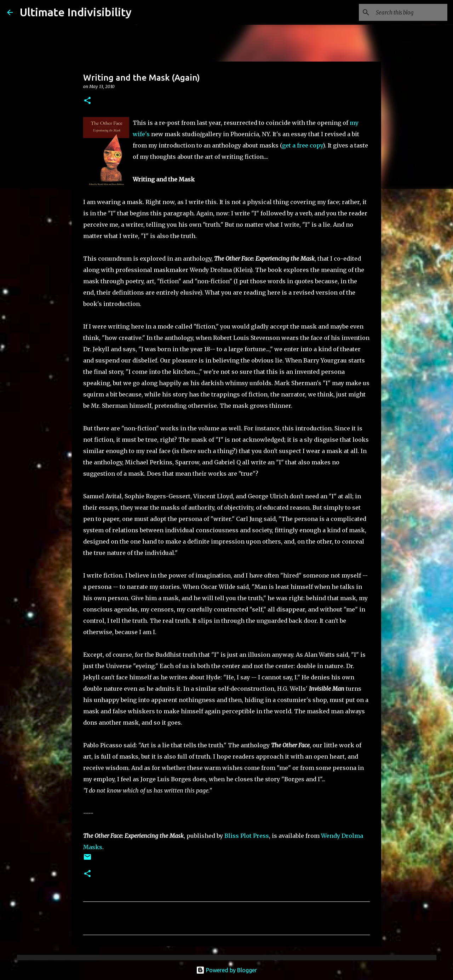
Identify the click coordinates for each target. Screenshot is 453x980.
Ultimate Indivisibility (76, 12)
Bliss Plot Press (247, 836)
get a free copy (302, 145)
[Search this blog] (410, 12)
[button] (87, 101)
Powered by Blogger (226, 970)
